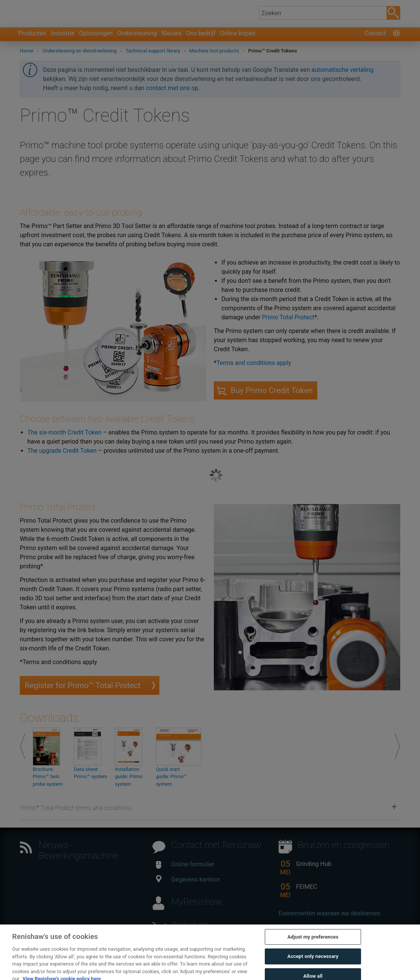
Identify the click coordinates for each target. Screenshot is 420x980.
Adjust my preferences (313, 948)
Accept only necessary (313, 968)
